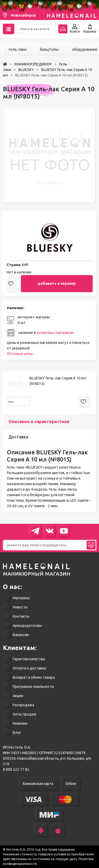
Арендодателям (27, 626)
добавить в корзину (57, 283)
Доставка (18, 437)
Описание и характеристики (39, 422)
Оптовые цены (20, 354)
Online (71, 784)
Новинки (20, 723)
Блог (17, 733)
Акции (18, 696)
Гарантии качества (29, 659)
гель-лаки (18, 49)
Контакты (21, 616)
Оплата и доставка (29, 668)
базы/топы (49, 49)
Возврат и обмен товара (34, 677)
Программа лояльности (33, 687)
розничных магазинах (55, 333)
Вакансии (21, 635)
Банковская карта (38, 784)
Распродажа (23, 705)
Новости (20, 607)
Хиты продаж (25, 714)
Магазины (21, 598)
